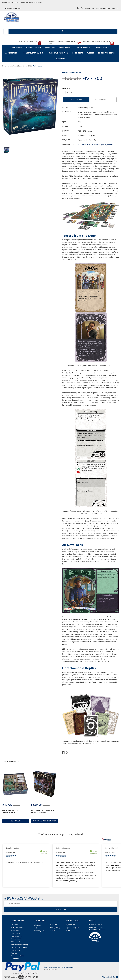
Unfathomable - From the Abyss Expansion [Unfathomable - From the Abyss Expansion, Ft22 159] (43, 812)
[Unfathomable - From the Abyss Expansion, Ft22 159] (45, 784)
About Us (38, 925)
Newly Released (33, 47)
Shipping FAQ (39, 931)
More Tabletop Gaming (34, 53)
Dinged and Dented (107, 53)
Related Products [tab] (11, 761)
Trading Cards (84, 47)
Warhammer (102, 47)
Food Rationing (104, 398)
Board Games (66, 47)
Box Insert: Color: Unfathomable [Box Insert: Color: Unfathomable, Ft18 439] (10, 812)
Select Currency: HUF (14, 8)
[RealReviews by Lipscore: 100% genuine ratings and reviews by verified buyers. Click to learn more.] (106, 839)
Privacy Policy (55, 928)
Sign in (99, 8)
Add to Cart (15, 821)
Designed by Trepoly (50, 969)
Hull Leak (88, 403)
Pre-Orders (17, 47)
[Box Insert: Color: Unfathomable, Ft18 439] (15, 784)
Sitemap (53, 930)
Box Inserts (78, 53)
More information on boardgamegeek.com (96, 144)
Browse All (50, 47)
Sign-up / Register (72, 928)
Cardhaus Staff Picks (59, 53)
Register (107, 8)
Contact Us (89, 8)
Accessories (12, 53)
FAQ (36, 928)
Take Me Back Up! (110, 977)
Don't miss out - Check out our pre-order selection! (22, 3)
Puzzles (91, 53)
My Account (70, 925)
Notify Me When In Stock (45, 821)
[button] (100, 937)
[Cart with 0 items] (115, 8)
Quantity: (66, 88)
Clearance (61, 59)
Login (68, 930)
